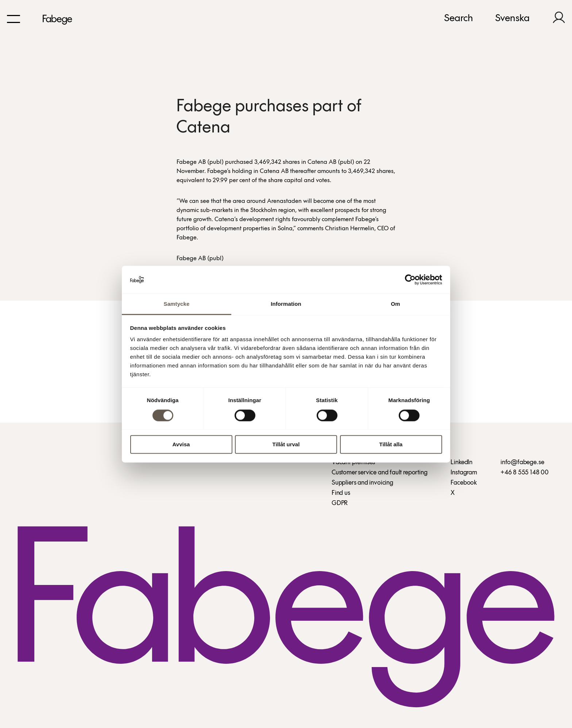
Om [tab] (395, 304)
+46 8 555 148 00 (525, 473)
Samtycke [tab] (177, 304)
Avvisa (181, 445)
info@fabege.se (522, 463)
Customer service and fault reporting (380, 473)
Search (459, 19)
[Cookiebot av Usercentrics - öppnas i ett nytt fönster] (410, 280)
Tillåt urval (286, 445)
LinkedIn (461, 463)
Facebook (464, 483)
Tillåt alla (391, 445)
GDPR (340, 503)
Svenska (512, 19)
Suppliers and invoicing (362, 483)
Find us (341, 493)
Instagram (464, 473)
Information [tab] (286, 304)
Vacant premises (353, 463)
